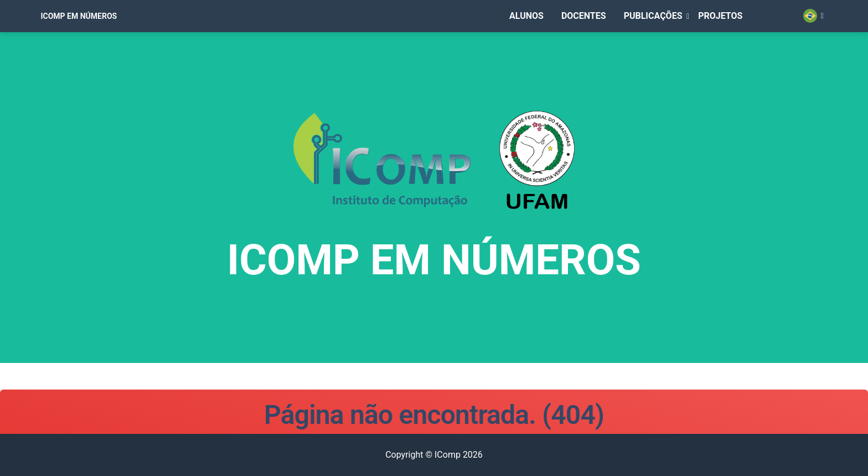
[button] (657, 32)
